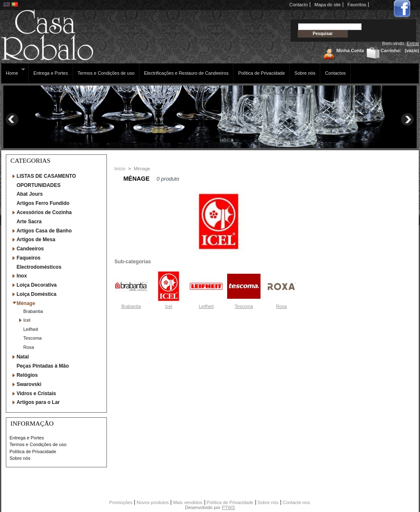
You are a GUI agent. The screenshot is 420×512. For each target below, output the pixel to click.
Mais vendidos (187, 502)
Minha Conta (350, 50)
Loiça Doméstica (37, 294)
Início (120, 169)
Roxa (29, 347)
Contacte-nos (296, 502)
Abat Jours (30, 194)
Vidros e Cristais (37, 393)
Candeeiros (30, 249)
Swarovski (29, 384)
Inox (22, 276)
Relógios (27, 375)
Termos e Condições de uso (106, 73)
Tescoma (33, 338)
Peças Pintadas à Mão (43, 366)
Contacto (299, 5)
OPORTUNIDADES (39, 185)
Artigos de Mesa (36, 240)
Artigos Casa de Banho (44, 231)
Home (13, 72)
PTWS (228, 507)
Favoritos (357, 5)
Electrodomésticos (39, 267)
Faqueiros (29, 258)
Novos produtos (153, 502)
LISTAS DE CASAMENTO (46, 176)
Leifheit (31, 329)
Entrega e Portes (51, 73)
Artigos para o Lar (38, 402)
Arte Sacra (29, 222)
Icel (27, 320)
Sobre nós (305, 73)
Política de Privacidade (261, 73)
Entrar (413, 43)
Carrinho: (391, 50)
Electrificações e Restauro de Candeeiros (186, 73)
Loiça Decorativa (37, 285)
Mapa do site (328, 5)
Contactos (335, 73)
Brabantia (33, 311)
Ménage (26, 303)
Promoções (121, 502)
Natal (23, 357)
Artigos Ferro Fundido (43, 203)
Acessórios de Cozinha (44, 212)
